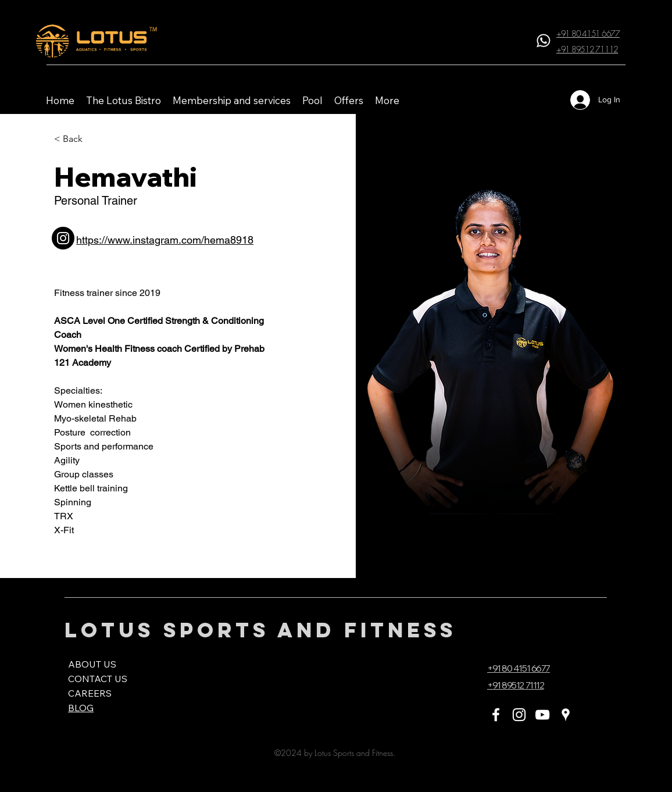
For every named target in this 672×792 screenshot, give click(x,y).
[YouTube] (542, 715)
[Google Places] (566, 715)
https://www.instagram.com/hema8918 (165, 240)
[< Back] (74, 139)
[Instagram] (519, 715)
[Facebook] (496, 715)
